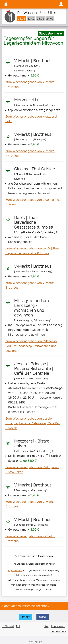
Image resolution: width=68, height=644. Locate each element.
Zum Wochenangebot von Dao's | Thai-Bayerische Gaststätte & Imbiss (32, 251)
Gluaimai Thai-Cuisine (35, 169)
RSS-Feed (8, 626)
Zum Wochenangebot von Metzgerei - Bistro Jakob (32, 469)
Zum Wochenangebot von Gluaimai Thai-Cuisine (34, 202)
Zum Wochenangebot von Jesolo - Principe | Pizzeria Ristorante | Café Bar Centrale (33, 423)
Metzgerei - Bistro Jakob (32, 443)
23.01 (40, 19)
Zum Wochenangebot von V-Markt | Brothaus (30, 84)
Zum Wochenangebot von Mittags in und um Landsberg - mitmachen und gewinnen (31, 346)
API (18, 626)
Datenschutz (58, 631)
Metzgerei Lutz (29, 100)
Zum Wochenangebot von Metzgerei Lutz (31, 119)
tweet (26, 617)
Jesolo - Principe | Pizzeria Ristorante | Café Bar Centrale (34, 369)
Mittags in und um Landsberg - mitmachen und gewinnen (31, 308)
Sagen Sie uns (15, 570)
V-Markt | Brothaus (33, 61)
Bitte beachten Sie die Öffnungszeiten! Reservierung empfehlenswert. (35, 188)
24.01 (50, 19)
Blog (47, 626)
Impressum (58, 626)
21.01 (22, 19)
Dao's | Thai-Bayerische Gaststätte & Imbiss (34, 222)
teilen (43, 617)
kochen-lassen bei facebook (30, 606)
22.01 (31, 19)
